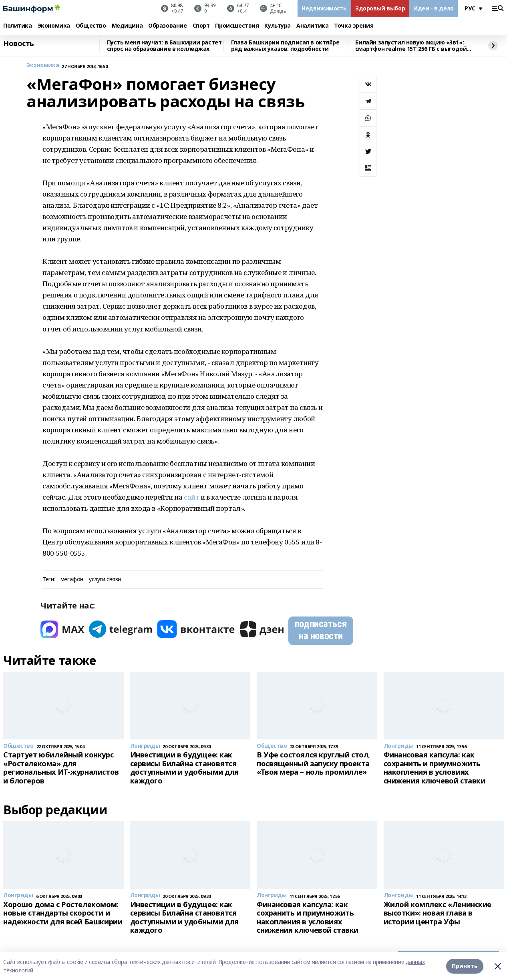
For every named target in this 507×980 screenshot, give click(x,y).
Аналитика (312, 26)
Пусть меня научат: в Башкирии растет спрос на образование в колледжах (164, 46)
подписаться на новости (321, 630)
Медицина (127, 26)
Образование (167, 26)
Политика (18, 26)
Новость (19, 44)
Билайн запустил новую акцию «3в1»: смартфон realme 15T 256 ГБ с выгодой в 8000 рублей (413, 46)
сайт (191, 497)
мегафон (72, 579)
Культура (278, 26)
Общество (91, 26)
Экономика (54, 26)
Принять (465, 966)
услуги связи (105, 579)
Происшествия (237, 26)
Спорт (201, 26)
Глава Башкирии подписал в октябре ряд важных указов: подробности (285, 46)
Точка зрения (354, 26)
